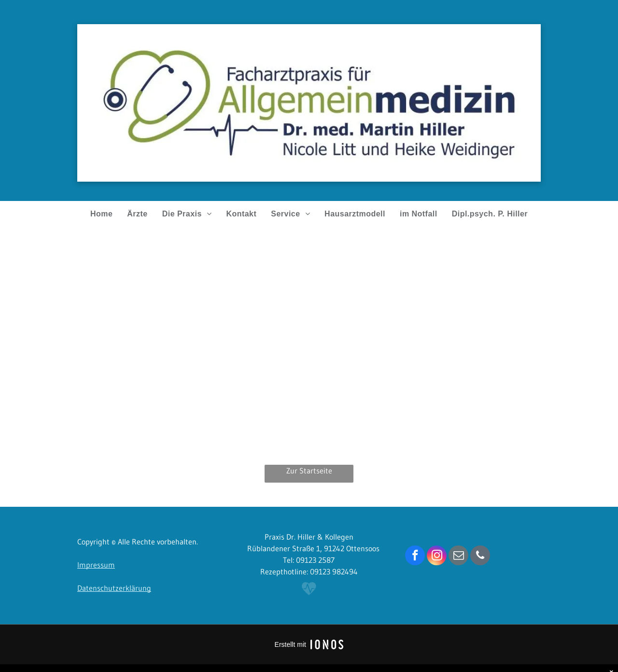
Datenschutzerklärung (114, 588)
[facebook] (415, 557)
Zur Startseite (309, 471)
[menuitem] (101, 214)
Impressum (96, 565)
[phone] (480, 557)
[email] (458, 557)
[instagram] (437, 557)
